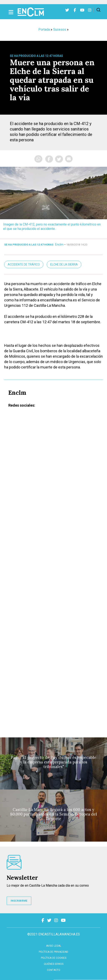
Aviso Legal (54, 946)
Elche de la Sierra (64, 264)
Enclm (59, 244)
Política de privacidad (53, 952)
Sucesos (60, 29)
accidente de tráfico (24, 264)
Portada (44, 29)
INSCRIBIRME (19, 901)
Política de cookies (54, 958)
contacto (54, 970)
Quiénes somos (54, 964)
